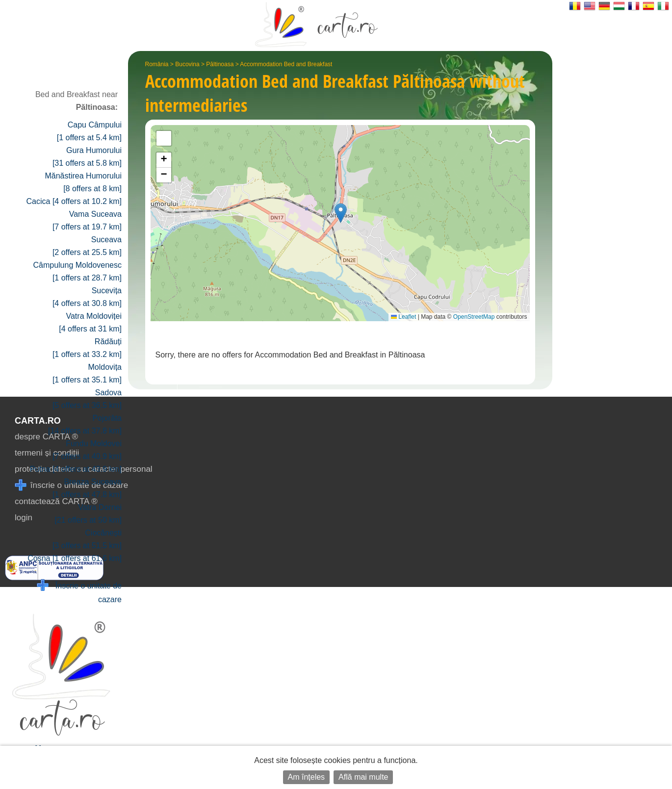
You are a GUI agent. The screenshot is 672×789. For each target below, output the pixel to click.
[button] (341, 213)
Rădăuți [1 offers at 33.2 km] (87, 348)
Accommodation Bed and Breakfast (286, 64)
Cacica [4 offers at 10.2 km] (74, 201)
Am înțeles (307, 777)
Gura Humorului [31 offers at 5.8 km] (87, 157)
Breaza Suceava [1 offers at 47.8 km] (87, 488)
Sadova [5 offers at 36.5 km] (87, 399)
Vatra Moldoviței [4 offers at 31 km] (90, 322)
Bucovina (187, 64)
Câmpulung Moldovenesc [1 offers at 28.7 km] (77, 271)
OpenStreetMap (474, 317)
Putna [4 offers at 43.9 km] (76, 469)
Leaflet (403, 317)
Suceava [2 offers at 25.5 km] (87, 246)
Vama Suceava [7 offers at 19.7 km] (87, 220)
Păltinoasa (220, 64)
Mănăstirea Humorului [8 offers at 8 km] (83, 182)
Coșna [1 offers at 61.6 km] (75, 558)
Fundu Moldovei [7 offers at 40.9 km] (87, 450)
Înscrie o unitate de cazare (79, 592)
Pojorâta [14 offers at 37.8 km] (85, 424)
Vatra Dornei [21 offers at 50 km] (88, 514)
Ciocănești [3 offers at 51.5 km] (87, 539)
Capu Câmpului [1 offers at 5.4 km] (89, 131)
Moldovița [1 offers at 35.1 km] (87, 373)
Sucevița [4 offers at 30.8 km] (87, 297)
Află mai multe (363, 777)
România (157, 64)
